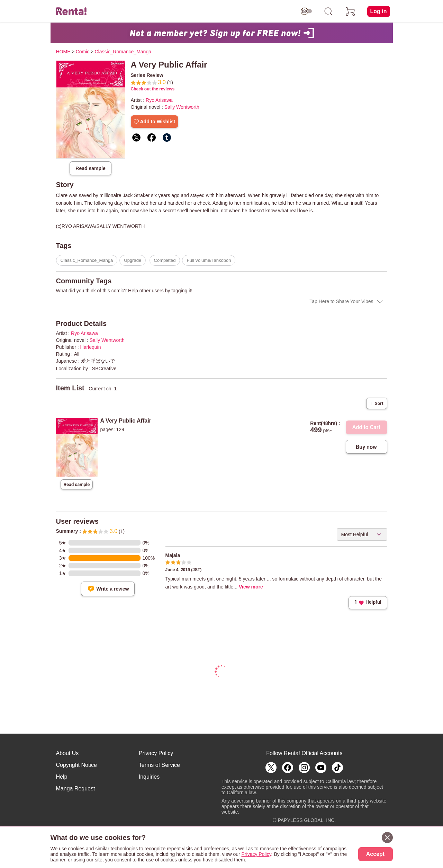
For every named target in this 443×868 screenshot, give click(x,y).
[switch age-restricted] (306, 11)
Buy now (366, 447)
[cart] (351, 11)
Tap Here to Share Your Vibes (341, 301)
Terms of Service (159, 765)
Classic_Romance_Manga (87, 260)
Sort (377, 403)
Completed (165, 260)
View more (251, 587)
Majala (173, 555)
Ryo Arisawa (159, 100)
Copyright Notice (76, 765)
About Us (67, 753)
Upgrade (133, 260)
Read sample (90, 168)
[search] (328, 11)
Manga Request (76, 789)
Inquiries (149, 777)
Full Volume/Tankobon (209, 260)
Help (62, 777)
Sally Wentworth (182, 107)
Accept (375, 854)
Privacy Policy (156, 753)
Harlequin (91, 347)
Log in (379, 11)
